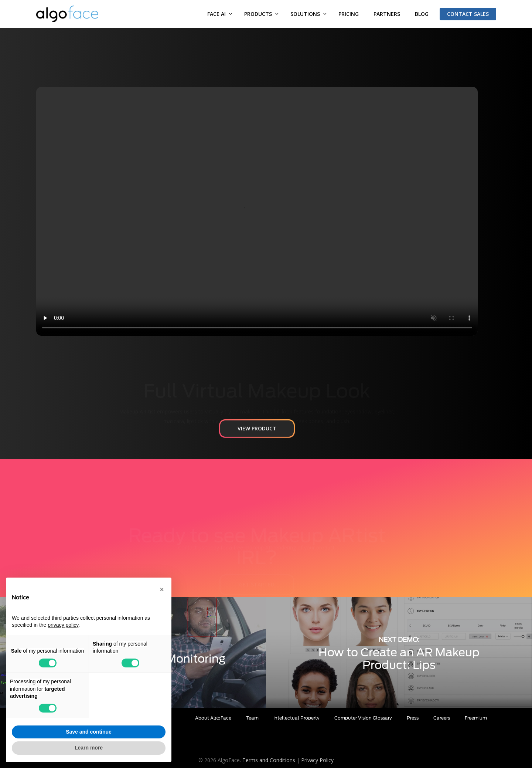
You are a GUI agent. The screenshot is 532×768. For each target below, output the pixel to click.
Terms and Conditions (269, 760)
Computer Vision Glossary (363, 718)
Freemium (476, 718)
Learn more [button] (89, 748)
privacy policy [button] (63, 625)
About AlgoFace (213, 718)
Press (413, 718)
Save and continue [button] (89, 732)
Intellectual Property (296, 718)
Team (252, 718)
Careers (442, 718)
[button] (257, 448)
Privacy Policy (317, 760)
